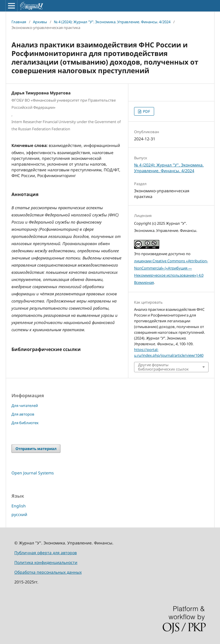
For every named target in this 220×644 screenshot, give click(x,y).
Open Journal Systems (33, 473)
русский (19, 514)
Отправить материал (36, 449)
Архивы (40, 22)
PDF (146, 111)
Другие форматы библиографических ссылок (163, 367)
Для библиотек (25, 423)
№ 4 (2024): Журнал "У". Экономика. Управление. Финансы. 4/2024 (112, 22)
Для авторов (23, 414)
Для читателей (25, 406)
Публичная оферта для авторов (46, 553)
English (19, 506)
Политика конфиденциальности (46, 562)
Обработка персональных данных (48, 572)
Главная (19, 22)
